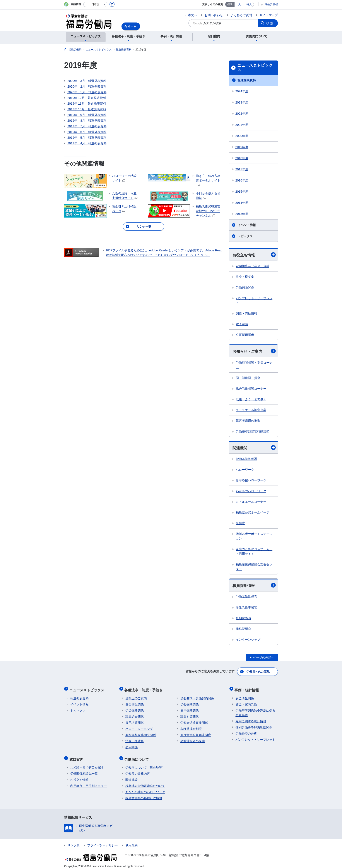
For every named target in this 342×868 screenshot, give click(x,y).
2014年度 (242, 203)
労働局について (138, 756)
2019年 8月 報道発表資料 (87, 121)
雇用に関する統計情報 (251, 719)
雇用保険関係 (190, 709)
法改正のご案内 (136, 696)
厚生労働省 (271, 4)
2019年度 (242, 147)
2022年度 (242, 114)
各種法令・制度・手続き (145, 689)
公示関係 (132, 745)
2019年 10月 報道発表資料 (87, 109)
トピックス (245, 236)
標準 (230, 4)
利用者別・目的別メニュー (89, 782)
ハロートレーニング (139, 727)
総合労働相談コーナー (251, 389)
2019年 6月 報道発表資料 (87, 132)
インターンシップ (248, 640)
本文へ (192, 15)
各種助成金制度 (191, 727)
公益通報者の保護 (193, 739)
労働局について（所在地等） (145, 764)
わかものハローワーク (251, 492)
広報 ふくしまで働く (251, 400)
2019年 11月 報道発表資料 (87, 104)
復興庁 (240, 524)
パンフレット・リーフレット (254, 301)
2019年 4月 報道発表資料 (87, 143)
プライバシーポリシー (103, 841)
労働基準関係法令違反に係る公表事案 (255, 711)
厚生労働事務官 (246, 608)
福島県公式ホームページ (253, 513)
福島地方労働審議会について (145, 782)
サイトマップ (269, 15)
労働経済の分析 (246, 731)
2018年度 (242, 158)
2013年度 (242, 214)
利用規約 (132, 841)
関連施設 (132, 776)
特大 (249, 4)
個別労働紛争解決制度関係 (254, 725)
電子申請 (242, 324)
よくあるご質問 (241, 15)
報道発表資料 (247, 80)
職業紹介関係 (135, 715)
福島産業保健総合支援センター (254, 567)
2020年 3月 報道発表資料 (87, 81)
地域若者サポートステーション (254, 537)
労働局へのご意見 (258, 672)
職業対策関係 (190, 715)
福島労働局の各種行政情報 (144, 794)
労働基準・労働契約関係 (197, 696)
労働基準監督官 (246, 598)
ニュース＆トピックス (255, 68)
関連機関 (254, 448)
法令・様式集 (245, 277)
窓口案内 (77, 756)
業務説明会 (243, 630)
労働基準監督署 (246, 460)
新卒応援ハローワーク (251, 481)
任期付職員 (243, 619)
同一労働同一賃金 (248, 378)
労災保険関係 (135, 709)
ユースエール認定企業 (251, 410)
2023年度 (242, 102)
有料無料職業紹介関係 (141, 733)
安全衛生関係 (135, 702)
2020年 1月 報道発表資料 (87, 92)
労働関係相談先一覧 (84, 770)
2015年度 (242, 192)
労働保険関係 (245, 288)
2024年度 (242, 91)
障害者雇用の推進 (248, 421)
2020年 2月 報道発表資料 (87, 86)
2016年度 (242, 180)
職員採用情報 (254, 586)
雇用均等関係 (135, 721)
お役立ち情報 (254, 255)
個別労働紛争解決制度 (196, 733)
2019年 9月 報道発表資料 (87, 115)
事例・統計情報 (248, 689)
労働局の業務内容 (138, 770)
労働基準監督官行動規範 (253, 432)
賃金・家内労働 (246, 702)
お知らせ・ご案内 (254, 352)
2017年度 (242, 169)
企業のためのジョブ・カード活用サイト (254, 552)
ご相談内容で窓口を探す (87, 764)
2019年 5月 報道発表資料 (87, 138)
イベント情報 (247, 225)
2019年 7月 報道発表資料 (87, 126)
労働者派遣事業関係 (194, 721)
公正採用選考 (245, 335)
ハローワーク (245, 470)
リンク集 (74, 841)
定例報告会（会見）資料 (253, 266)
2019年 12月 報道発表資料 (87, 98)
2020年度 (242, 136)
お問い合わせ (214, 15)
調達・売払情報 (246, 314)
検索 (270, 23)
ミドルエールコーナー (251, 502)
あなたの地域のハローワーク (145, 788)
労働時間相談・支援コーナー (254, 365)
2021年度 (242, 125)
